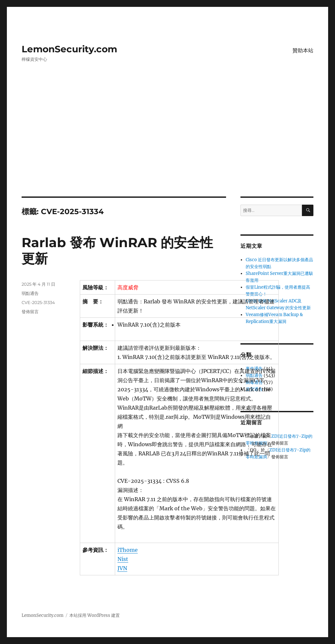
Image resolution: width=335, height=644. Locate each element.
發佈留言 (30, 312)
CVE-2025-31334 (38, 302)
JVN (122, 568)
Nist (123, 559)
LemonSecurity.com (69, 49)
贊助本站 (303, 51)
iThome (128, 550)
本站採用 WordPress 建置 (95, 615)
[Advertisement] (169, 148)
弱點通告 (30, 293)
